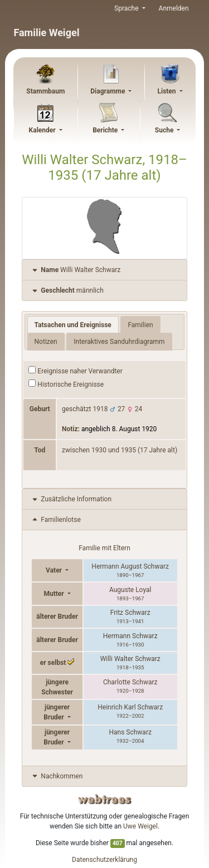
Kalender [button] (43, 130)
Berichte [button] (106, 130)
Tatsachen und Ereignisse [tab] (73, 325)
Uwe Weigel (140, 826)
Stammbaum (45, 91)
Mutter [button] (54, 594)
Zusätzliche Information (71, 499)
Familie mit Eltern (104, 548)
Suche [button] (165, 130)
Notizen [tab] (46, 342)
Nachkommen (57, 776)
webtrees (105, 799)
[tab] (104, 270)
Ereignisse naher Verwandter (75, 371)
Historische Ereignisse (66, 384)
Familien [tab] (140, 325)
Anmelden (174, 8)
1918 (101, 409)
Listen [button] (167, 91)
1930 (99, 450)
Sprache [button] (127, 8)
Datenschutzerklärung (104, 860)
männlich (67, 290)
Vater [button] (55, 570)
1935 (128, 450)
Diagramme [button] (108, 91)
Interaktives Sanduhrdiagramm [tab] (119, 342)
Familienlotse (55, 520)
